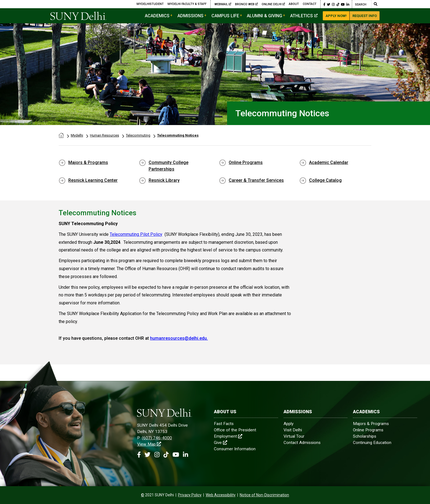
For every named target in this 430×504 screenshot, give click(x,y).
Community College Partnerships (169, 166)
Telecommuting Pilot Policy (136, 234)
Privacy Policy (190, 495)
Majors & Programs (88, 162)
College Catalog (325, 180)
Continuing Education (372, 443)
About (294, 4)
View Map (149, 444)
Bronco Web (246, 4)
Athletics (304, 16)
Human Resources (104, 135)
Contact (310, 4)
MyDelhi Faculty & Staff (187, 4)
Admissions (190, 16)
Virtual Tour (294, 436)
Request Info (365, 16)
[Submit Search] (375, 4)
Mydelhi (77, 135)
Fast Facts (224, 424)
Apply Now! (336, 16)
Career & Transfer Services (256, 180)
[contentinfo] (143, 495)
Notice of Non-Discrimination (264, 495)
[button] (324, 4)
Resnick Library (164, 180)
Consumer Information (235, 449)
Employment (228, 436)
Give (220, 443)
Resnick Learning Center (93, 180)
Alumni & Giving (264, 16)
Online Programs (246, 162)
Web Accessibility (221, 495)
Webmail (223, 4)
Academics (157, 16)
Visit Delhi (293, 430)
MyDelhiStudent (150, 4)
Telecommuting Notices (178, 135)
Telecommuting (138, 135)
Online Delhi (273, 4)
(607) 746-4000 (157, 438)
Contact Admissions (302, 443)
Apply (288, 424)
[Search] (362, 4)
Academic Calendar (329, 162)
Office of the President (235, 430)
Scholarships (365, 436)
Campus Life (225, 16)
